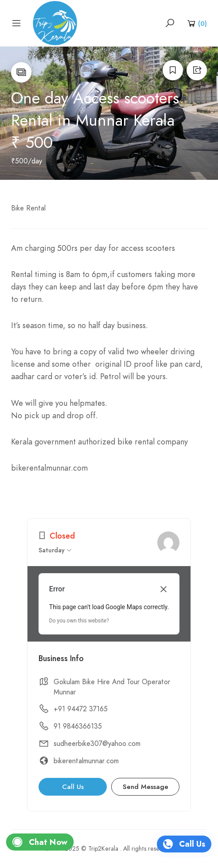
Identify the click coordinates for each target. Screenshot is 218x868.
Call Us (73, 787)
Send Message (146, 787)
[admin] (168, 543)
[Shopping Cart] (197, 23)
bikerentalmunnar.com (86, 761)
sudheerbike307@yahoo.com (97, 744)
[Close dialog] (163, 589)
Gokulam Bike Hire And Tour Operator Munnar (112, 687)
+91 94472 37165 (81, 709)
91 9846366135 (78, 726)
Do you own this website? (79, 621)
